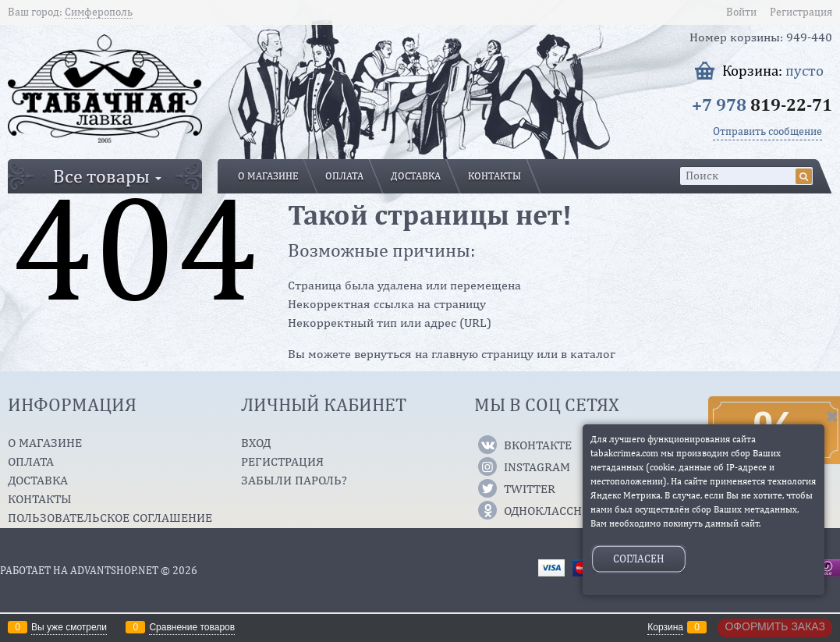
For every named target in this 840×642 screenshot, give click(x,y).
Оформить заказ (775, 626)
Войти (741, 12)
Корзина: (773, 71)
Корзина (665, 627)
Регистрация (801, 12)
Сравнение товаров (192, 627)
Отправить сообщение (767, 131)
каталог (593, 354)
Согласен (639, 559)
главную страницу (482, 354)
